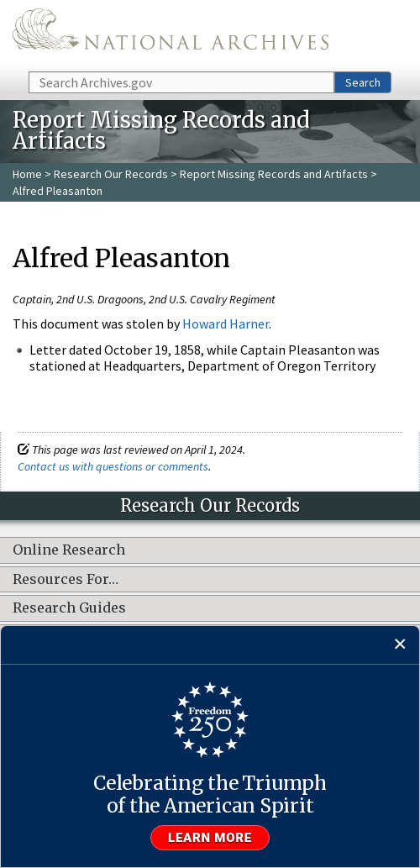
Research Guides (69, 608)
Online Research (69, 550)
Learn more (210, 838)
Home (27, 174)
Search (363, 82)
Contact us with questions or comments (113, 466)
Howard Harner (226, 324)
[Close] (400, 645)
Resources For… (66, 580)
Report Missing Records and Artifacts (274, 174)
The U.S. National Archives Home (171, 34)
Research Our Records (111, 174)
